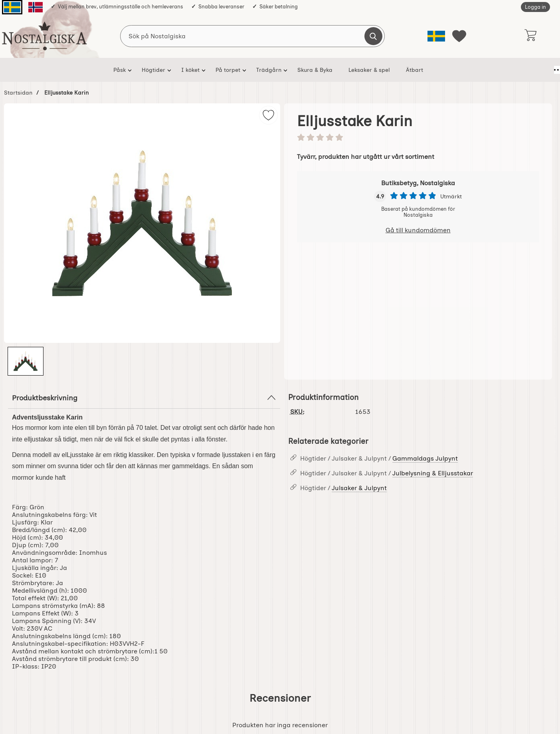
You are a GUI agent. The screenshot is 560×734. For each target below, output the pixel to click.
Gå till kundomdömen (418, 230)
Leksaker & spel (366, 70)
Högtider (150, 70)
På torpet (224, 70)
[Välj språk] (436, 36)
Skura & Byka (311, 70)
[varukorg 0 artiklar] (531, 36)
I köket (187, 70)
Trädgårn (265, 70)
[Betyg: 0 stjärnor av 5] (418, 138)
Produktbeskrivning (144, 398)
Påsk (116, 70)
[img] (268, 115)
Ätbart (411, 70)
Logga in (535, 7)
